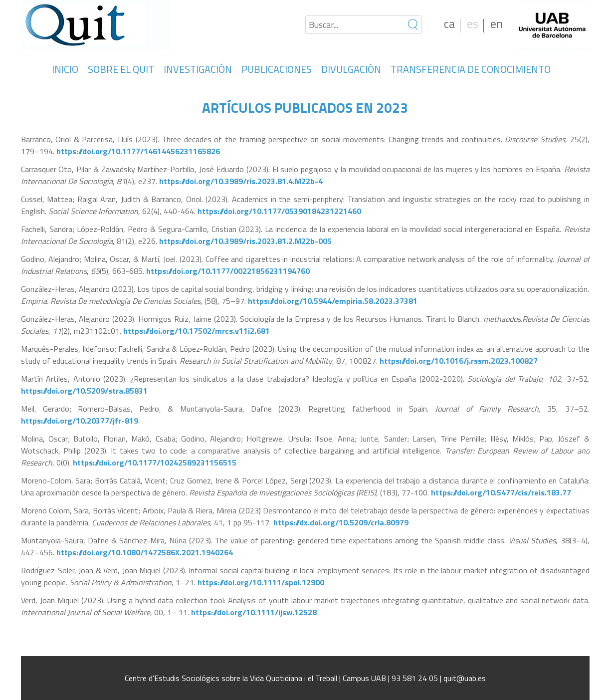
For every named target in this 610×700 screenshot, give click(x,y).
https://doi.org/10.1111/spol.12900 (261, 582)
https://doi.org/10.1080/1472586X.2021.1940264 (145, 552)
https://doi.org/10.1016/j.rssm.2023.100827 (459, 361)
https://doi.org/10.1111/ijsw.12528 (254, 612)
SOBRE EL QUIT (121, 69)
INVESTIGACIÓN (198, 69)
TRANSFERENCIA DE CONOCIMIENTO (471, 69)
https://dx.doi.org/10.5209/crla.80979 (341, 522)
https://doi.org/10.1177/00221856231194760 (228, 271)
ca (449, 23)
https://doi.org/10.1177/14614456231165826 (138, 151)
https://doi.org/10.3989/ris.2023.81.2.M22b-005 (244, 241)
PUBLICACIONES (277, 69)
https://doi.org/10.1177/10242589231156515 (155, 463)
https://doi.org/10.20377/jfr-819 (80, 421)
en (497, 23)
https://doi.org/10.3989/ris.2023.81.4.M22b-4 (241, 181)
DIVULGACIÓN (351, 69)
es (473, 23)
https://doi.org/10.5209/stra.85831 (84, 391)
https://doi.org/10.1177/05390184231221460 (279, 211)
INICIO (65, 69)
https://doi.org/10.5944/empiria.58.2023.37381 (333, 301)
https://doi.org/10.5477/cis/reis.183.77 (501, 492)
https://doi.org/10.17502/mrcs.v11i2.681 (197, 331)
